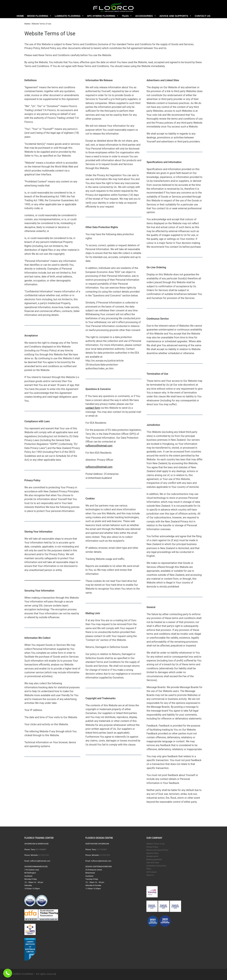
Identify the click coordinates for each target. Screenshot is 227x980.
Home (20, 16)
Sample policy (152, 856)
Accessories (146, 16)
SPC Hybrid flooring (103, 16)
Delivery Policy (153, 853)
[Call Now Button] (8, 973)
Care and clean (153, 863)
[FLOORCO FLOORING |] (113, 7)
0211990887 (102, 849)
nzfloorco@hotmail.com (99, 446)
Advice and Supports (175, 16)
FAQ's (149, 869)
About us (150, 875)
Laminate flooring (69, 16)
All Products (152, 872)
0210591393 (44, 855)
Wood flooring (39, 16)
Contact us (203, 16)
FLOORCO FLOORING (22, 974)
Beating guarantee (154, 859)
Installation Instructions (156, 866)
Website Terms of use (156, 844)
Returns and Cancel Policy (157, 850)
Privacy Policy (152, 847)
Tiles (127, 16)
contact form (93, 408)
